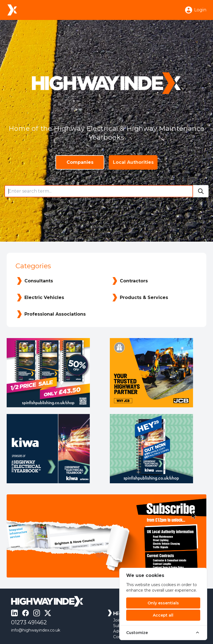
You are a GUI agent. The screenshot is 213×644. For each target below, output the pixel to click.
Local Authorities (133, 162)
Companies (80, 162)
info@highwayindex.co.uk (36, 630)
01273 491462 (29, 622)
